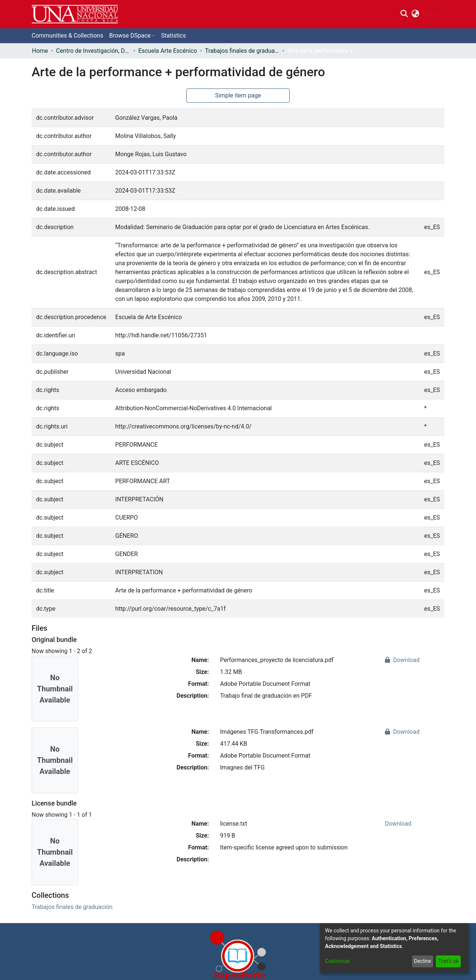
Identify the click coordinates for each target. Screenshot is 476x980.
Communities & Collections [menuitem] (67, 36)
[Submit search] (404, 14)
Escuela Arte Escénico (168, 51)
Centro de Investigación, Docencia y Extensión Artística (93, 51)
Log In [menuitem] (431, 14)
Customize (337, 961)
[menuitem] (416, 14)
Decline (422, 961)
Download (402, 660)
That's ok (448, 961)
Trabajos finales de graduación (242, 51)
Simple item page (238, 95)
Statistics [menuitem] (173, 36)
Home (40, 51)
